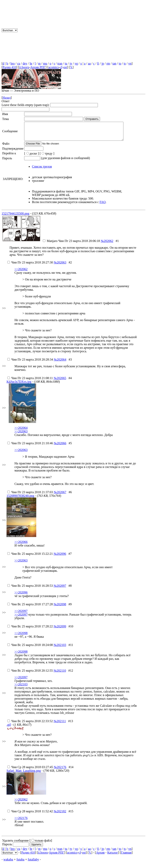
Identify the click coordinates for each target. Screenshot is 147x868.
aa (89, 63)
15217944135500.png (15, 217)
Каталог (113, 856)
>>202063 (21, 435)
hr (31, 63)
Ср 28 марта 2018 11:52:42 (30, 815)
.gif (9, 728)
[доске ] (32, 157)
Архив (100, 856)
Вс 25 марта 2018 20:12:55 (30, 674)
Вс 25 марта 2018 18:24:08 (30, 648)
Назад (7, 98)
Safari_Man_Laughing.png (24, 774)
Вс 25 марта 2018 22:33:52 (30, 725)
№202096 (60, 557)
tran (60, 63)
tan (114, 63)
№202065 (60, 382)
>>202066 (21, 545)
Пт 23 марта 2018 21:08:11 (30, 382)
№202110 (60, 674)
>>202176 (21, 822)
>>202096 (21, 596)
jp (103, 63)
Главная (126, 856)
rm (108, 63)
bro (13, 63)
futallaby (33, 863)
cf (61, 67)
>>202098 (21, 637)
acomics (53, 67)
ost (65, 67)
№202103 (60, 648)
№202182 (60, 815)
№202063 (60, 266)
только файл (41, 844)
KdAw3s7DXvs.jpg (19, 385)
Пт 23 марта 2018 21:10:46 (30, 447)
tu (66, 63)
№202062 (107, 244)
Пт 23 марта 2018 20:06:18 (71, 244)
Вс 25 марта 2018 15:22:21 (30, 557)
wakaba (8, 863)
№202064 (60, 363)
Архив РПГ (38, 67)
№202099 (60, 630)
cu (19, 63)
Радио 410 (9, 67)
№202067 (60, 496)
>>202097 (21, 614)
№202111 (60, 725)
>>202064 (21, 431)
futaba (20, 863)
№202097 (60, 589)
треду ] (48, 157)
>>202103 (21, 688)
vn (130, 63)
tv (71, 63)
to (120, 63)
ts (125, 63)
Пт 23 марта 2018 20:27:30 (30, 266)
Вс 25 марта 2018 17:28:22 (30, 630)
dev (25, 63)
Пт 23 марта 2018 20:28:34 (30, 363)
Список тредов (42, 170)
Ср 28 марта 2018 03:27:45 (30, 771)
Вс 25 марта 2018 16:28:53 (30, 589)
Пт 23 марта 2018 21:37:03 (30, 496)
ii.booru (24, 67)
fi (98, 63)
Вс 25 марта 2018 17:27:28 (30, 608)
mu (45, 63)
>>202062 (21, 273)
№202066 (60, 447)
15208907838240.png (20, 499)
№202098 (60, 608)
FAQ (103, 206)
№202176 (60, 771)
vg (76, 63)
